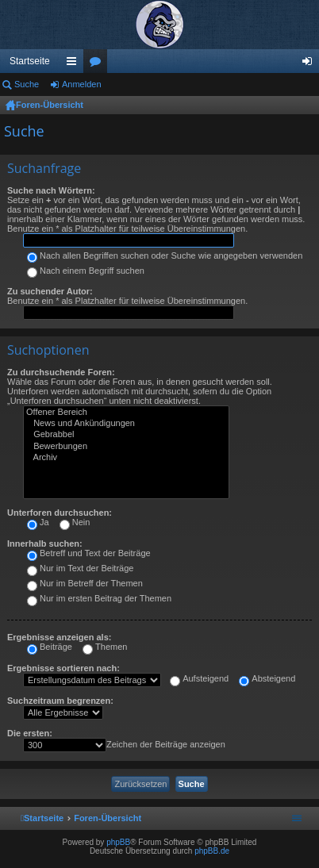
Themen (105, 647)
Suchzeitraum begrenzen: (60, 701)
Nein (75, 522)
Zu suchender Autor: (50, 291)
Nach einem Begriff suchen (86, 271)
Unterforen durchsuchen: (60, 513)
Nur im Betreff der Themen (85, 583)
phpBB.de (212, 851)
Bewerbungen (126, 447)
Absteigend (267, 678)
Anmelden (82, 84)
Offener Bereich (126, 413)
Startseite (30, 61)
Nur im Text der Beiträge (80, 568)
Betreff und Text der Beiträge (89, 553)
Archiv (126, 458)
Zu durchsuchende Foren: (61, 372)
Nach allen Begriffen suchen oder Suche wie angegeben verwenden (165, 255)
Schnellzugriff (75, 64)
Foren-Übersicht (50, 105)
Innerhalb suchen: (45, 543)
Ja (38, 522)
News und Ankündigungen (126, 424)
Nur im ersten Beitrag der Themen (99, 598)
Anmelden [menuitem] (311, 64)
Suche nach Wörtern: (51, 190)
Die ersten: (30, 733)
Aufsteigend (199, 678)
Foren (98, 64)
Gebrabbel (126, 435)
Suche (27, 84)
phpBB (118, 842)
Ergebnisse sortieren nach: (63, 668)
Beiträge (50, 647)
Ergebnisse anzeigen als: (59, 637)
